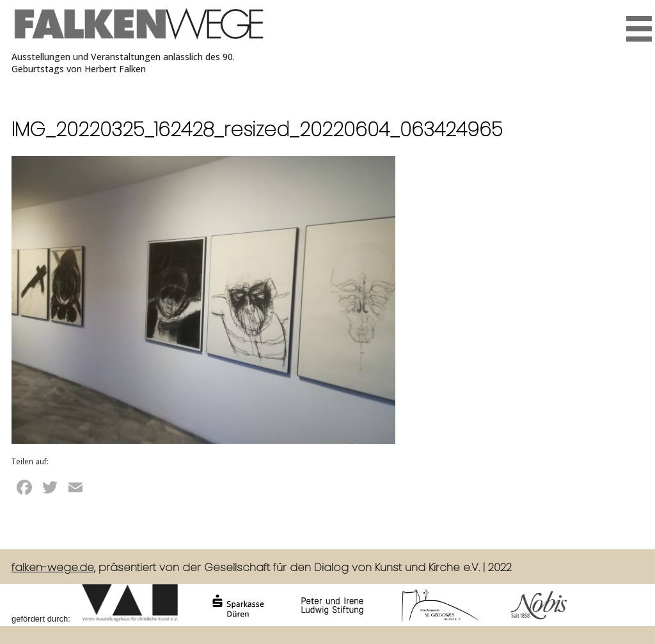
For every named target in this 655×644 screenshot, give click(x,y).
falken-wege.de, (53, 567)
